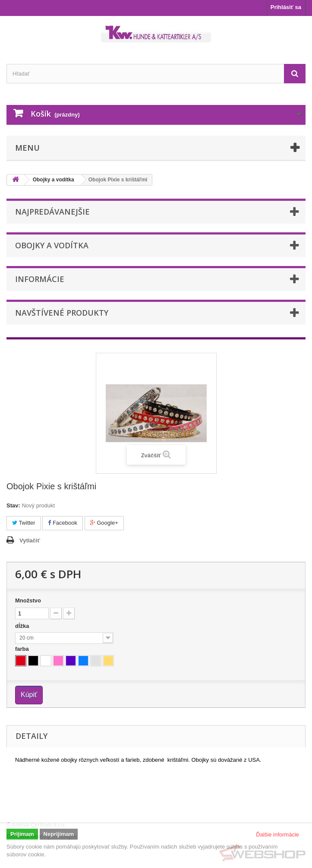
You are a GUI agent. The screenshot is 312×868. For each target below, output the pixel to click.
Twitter (24, 523)
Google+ (104, 523)
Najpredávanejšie (52, 212)
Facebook (63, 523)
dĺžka (23, 626)
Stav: (13, 505)
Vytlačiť (30, 540)
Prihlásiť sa (286, 7)
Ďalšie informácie (277, 835)
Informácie (40, 279)
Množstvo (28, 600)
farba (23, 649)
